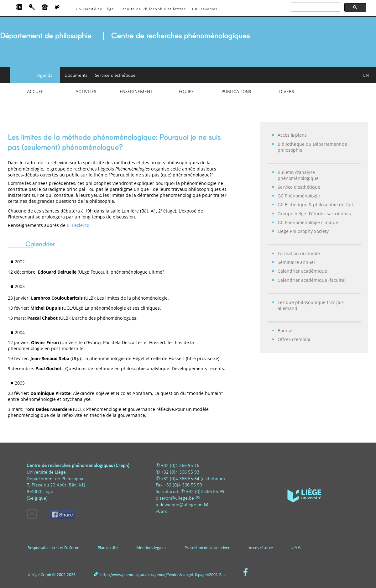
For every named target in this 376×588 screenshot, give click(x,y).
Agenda (45, 76)
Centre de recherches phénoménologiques (180, 35)
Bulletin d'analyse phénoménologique (298, 175)
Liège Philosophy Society (303, 231)
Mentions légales (151, 548)
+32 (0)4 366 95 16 (180, 466)
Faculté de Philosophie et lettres (153, 9)
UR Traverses (205, 9)
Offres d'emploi (294, 339)
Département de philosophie (46, 35)
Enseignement (136, 92)
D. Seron (72, 548)
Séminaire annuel (296, 262)
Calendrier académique (302, 271)
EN (366, 76)
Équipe (186, 92)
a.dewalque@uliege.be (179, 505)
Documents (76, 76)
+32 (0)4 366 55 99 (205, 492)
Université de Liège (95, 9)
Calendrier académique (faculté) (311, 280)
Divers (287, 92)
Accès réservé (261, 548)
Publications (236, 92)
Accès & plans (292, 135)
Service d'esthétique (115, 76)
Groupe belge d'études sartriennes (314, 214)
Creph (46, 575)
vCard (162, 512)
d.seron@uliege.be (175, 498)
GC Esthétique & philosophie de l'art (316, 205)
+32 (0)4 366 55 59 (183, 485)
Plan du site (108, 548)
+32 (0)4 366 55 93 (180, 472)
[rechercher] (315, 7)
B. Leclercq (78, 225)
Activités (86, 92)
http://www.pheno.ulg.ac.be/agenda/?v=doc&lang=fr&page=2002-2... (163, 575)
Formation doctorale (299, 253)
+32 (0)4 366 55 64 (180, 479)
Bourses (286, 331)
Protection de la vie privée (207, 548)
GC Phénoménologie (299, 196)
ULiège (34, 575)
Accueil (36, 92)
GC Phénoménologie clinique (308, 222)
